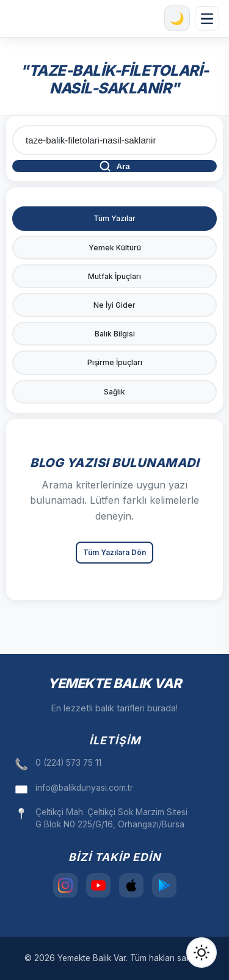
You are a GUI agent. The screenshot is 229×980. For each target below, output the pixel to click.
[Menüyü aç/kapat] (207, 18)
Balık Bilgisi (115, 334)
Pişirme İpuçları (115, 362)
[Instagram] (65, 885)
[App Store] (131, 885)
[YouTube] (98, 885)
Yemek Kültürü (115, 248)
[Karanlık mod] (177, 18)
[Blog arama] (114, 140)
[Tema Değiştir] (202, 953)
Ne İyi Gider (114, 305)
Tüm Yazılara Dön (114, 552)
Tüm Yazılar (114, 218)
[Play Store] (164, 885)
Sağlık (114, 392)
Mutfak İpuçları (114, 276)
